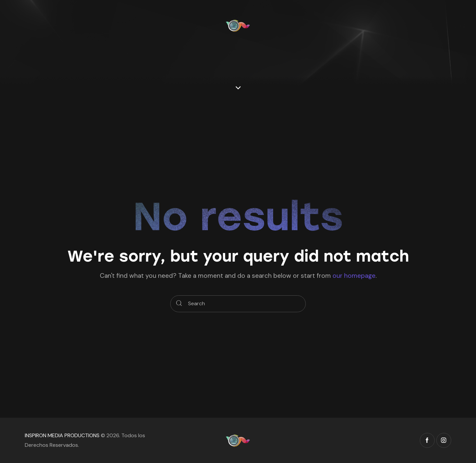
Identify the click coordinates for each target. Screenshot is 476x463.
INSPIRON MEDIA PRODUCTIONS (62, 435)
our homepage (354, 276)
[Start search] (179, 304)
